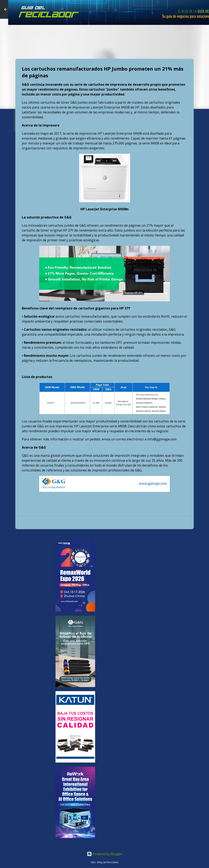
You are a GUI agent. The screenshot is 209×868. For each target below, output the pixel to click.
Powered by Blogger (104, 854)
